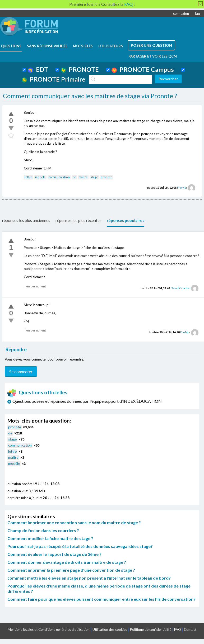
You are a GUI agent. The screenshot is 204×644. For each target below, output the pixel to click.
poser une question (151, 45)
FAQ (178, 629)
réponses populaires (126, 220)
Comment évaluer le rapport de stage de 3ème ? (54, 554)
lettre (29, 177)
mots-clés (83, 46)
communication (59, 177)
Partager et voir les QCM (153, 56)
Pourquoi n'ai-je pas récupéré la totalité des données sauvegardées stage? (80, 546)
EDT (38, 69)
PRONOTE (80, 69)
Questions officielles (38, 392)
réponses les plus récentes (78, 220)
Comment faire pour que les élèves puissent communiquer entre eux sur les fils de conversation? (101, 599)
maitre (83, 177)
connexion (181, 13)
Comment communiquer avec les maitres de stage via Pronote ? (90, 96)
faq (198, 13)
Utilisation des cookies (110, 629)
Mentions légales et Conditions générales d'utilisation (49, 629)
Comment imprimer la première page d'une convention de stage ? (71, 570)
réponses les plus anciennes (26, 220)
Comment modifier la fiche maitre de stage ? (50, 538)
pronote (106, 177)
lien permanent (35, 286)
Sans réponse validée (47, 46)
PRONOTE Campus (143, 69)
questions (11, 46)
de (74, 177)
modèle (40, 177)
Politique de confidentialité (151, 629)
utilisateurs (111, 46)
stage (94, 177)
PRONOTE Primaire (54, 79)
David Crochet (181, 288)
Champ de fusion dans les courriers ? (43, 530)
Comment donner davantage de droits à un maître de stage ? (67, 562)
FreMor (182, 188)
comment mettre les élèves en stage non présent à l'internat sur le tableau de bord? (89, 578)
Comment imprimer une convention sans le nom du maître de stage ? (74, 522)
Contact (190, 629)
